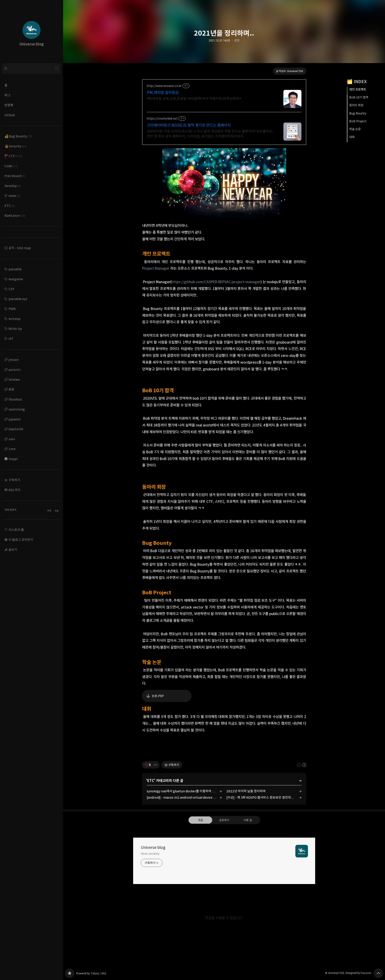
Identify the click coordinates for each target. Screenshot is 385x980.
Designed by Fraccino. (359, 973)
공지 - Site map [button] (20, 248)
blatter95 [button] (16, 429)
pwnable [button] (15, 269)
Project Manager (156, 268)
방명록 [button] (9, 105)
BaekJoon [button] (15, 215)
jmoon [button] (14, 360)
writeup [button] (15, 319)
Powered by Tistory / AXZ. (91, 973)
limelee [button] (14, 379)
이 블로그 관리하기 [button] (21, 540)
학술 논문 (355, 129)
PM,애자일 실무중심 (163, 93)
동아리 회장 (356, 105)
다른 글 (248, 820)
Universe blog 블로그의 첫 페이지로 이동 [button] (32, 32)
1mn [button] (12, 449)
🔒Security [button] (16, 146)
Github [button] (10, 115)
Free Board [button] (15, 176)
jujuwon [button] (15, 419)
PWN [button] (12, 309)
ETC (237, 41)
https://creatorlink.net (162, 119)
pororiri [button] (15, 370)
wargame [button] (16, 279)
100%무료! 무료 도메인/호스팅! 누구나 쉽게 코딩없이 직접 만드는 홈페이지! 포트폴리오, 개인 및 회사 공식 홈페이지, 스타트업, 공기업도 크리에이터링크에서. (210, 134)
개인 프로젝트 (358, 89)
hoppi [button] (11, 459)
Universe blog (153, 848)
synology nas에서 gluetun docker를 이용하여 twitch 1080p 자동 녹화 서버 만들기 (184, 791)
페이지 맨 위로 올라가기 (378, 973)
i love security (150, 854)
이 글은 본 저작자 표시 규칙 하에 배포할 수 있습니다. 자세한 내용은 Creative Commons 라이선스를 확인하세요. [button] (302, 765)
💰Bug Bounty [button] (18, 136)
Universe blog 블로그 (70, 973)
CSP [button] (11, 289)
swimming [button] (17, 409)
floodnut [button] (15, 399)
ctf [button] (11, 338)
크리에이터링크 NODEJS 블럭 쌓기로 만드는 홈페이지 (189, 125)
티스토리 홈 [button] (16, 530)
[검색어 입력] (32, 68)
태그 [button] (7, 95)
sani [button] (12, 439)
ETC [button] (10, 206)
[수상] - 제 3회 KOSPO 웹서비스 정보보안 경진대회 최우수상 (264, 797)
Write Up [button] (15, 329)
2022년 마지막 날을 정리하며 (246, 791)
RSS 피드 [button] (15, 490)
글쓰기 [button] (13, 550)
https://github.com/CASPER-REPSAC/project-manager (216, 282)
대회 (352, 137)
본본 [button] (11, 389)
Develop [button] (13, 186)
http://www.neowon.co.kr (164, 86)
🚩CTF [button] (13, 156)
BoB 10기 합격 (359, 97)
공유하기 (224, 820)
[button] (32, 480)
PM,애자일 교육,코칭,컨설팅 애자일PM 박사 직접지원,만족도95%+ (194, 99)
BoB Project (358, 121)
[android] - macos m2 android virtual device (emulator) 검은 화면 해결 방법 (184, 797)
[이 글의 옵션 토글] (156, 765)
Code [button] (11, 166)
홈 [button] (6, 85)
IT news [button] (12, 196)
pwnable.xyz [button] (18, 299)
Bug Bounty (358, 113)
